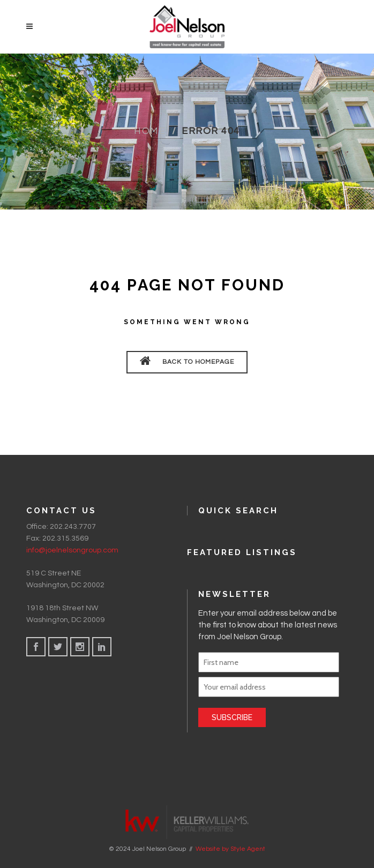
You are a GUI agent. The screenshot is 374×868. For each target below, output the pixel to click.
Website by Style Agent (230, 849)
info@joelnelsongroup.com (72, 550)
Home (150, 131)
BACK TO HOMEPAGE (187, 361)
